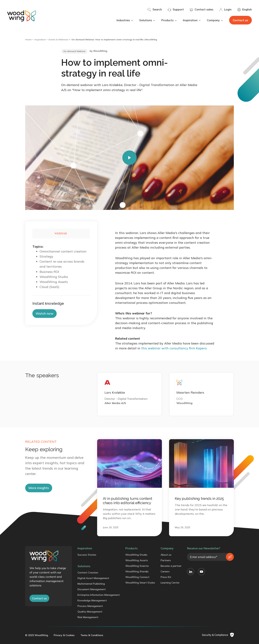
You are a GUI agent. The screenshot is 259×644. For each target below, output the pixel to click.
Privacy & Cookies (64, 635)
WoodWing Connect (137, 577)
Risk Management (88, 617)
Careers (165, 571)
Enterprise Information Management (99, 595)
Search (155, 10)
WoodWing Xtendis (137, 571)
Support (176, 10)
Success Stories (87, 555)
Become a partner (171, 566)
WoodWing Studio (136, 555)
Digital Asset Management (93, 578)
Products (169, 20)
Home (28, 40)
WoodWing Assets (137, 560)
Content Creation (88, 573)
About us (166, 555)
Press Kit (166, 577)
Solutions (147, 20)
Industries (125, 20)
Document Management (92, 589)
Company (215, 20)
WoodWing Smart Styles (140, 583)
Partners (166, 560)
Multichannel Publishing (91, 584)
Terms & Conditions (92, 635)
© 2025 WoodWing (37, 635)
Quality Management (90, 612)
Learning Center (170, 583)
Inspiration (192, 20)
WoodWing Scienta (137, 566)
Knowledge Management (92, 600)
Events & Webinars (59, 40)
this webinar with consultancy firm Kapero (174, 348)
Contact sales (201, 10)
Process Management (90, 606)
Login (225, 10)
